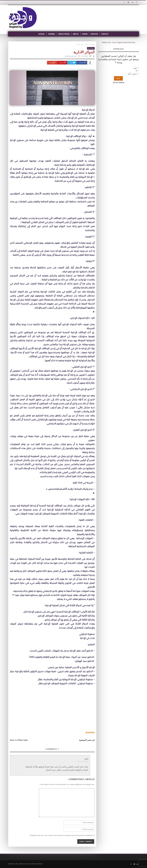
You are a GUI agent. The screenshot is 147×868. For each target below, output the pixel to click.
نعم (135, 68)
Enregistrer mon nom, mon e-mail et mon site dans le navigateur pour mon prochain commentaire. (61, 835)
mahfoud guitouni (71, 56)
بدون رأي (132, 74)
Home (86, 44)
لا (136, 71)
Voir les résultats (119, 83)
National (92, 44)
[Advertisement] (52, 713)
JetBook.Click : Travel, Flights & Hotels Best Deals (119, 43)
